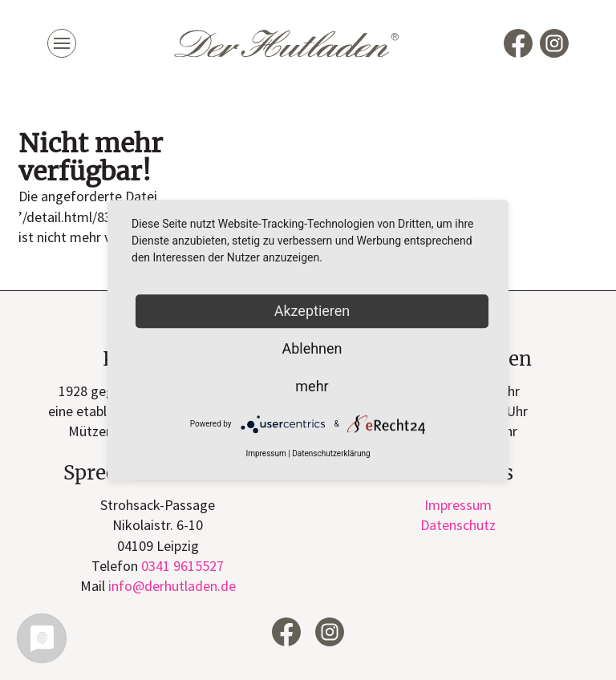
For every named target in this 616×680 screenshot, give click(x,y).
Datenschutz (458, 525)
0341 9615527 (182, 566)
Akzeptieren (312, 311)
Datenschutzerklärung (331, 454)
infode (172, 586)
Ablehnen (312, 348)
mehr (312, 386)
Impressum (458, 505)
